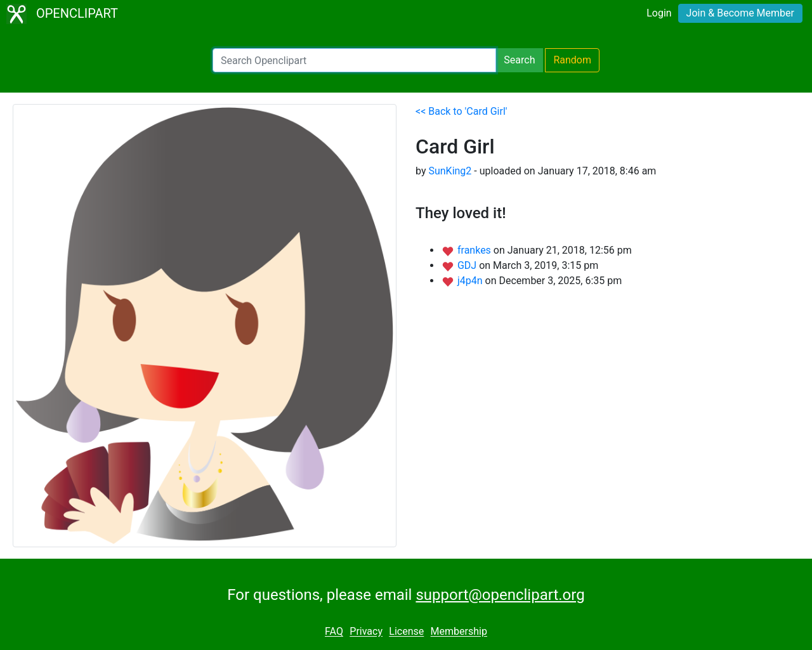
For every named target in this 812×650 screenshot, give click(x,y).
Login (659, 13)
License (406, 632)
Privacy (366, 632)
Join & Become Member (740, 13)
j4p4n (471, 281)
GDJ (468, 265)
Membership (459, 632)
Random (572, 60)
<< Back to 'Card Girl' (462, 111)
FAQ (334, 632)
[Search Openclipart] (354, 60)
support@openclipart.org (500, 595)
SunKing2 (450, 171)
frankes (475, 250)
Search (519, 60)
